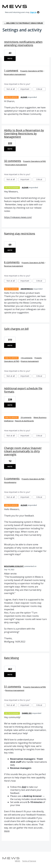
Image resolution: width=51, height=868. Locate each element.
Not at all (12, 89)
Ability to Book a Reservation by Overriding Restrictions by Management (24, 134)
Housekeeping (10, 482)
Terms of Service (29, 861)
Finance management (30, 361)
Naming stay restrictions (20, 234)
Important (26, 89)
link (24, 787)
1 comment (11, 71)
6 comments (12, 262)
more (7, 831)
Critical (41, 89)
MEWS (18, 861)
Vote (10, 59)
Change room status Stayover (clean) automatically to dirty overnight (23, 451)
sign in (33, 12)
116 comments (27, 358)
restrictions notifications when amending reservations (23, 43)
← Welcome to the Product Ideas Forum (23, 23)
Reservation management (15, 74)
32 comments (13, 161)
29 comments (26, 417)
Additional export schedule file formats (23, 390)
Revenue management (14, 266)
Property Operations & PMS (32, 71)
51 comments (13, 687)
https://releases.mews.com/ (18, 217)
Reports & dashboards (24, 421)
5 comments (12, 479)
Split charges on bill (16, 329)
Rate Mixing (11, 658)
